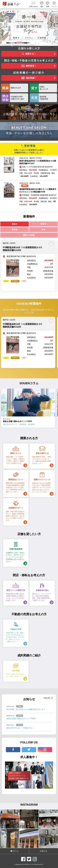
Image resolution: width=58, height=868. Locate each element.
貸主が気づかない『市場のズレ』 (20, 728)
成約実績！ (29, 78)
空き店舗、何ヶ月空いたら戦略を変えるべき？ (26, 709)
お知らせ (43, 851)
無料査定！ (29, 66)
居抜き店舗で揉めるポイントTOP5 (21, 719)
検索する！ (29, 54)
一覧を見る (47, 698)
